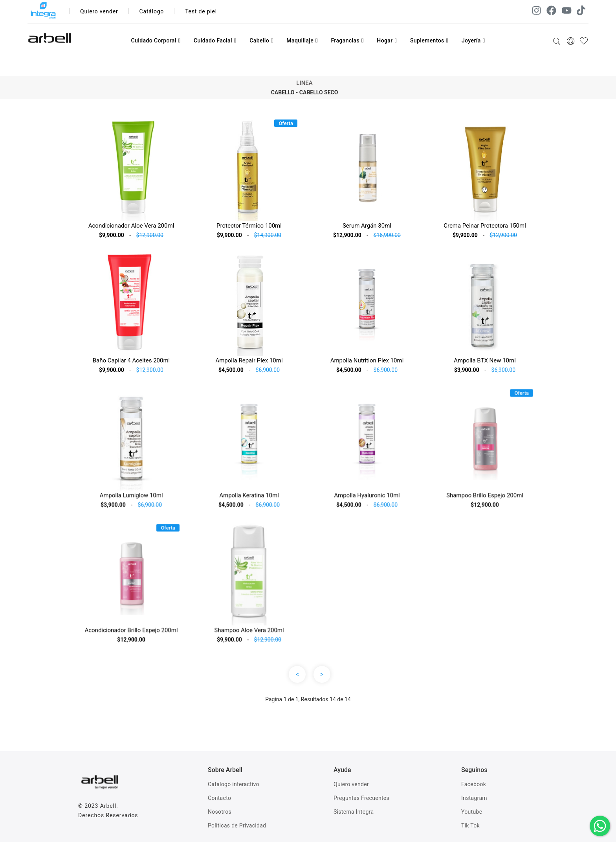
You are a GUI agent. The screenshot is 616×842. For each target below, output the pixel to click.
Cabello (261, 40)
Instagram (474, 798)
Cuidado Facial (215, 40)
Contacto (219, 798)
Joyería (473, 40)
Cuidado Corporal (156, 40)
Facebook (474, 784)
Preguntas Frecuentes (361, 798)
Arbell (108, 806)
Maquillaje (302, 40)
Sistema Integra (354, 812)
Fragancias (347, 40)
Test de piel (201, 11)
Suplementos (429, 40)
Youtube (472, 812)
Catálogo (152, 11)
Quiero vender (99, 11)
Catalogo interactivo (234, 784)
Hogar (387, 40)
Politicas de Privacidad (237, 825)
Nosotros (220, 812)
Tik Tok (470, 825)
